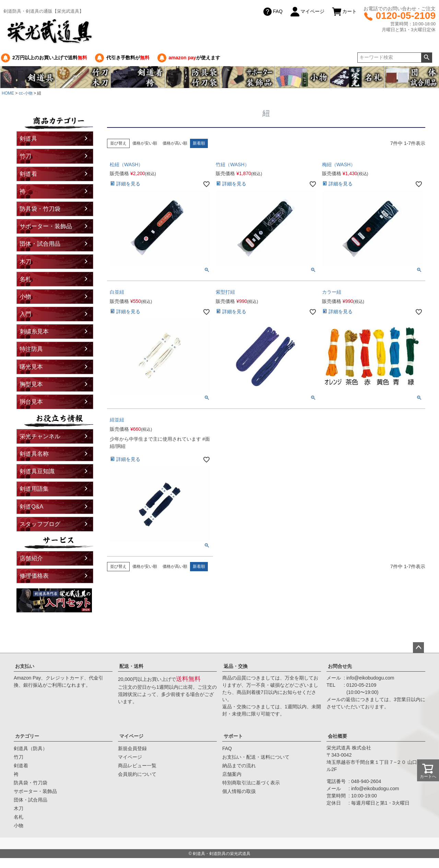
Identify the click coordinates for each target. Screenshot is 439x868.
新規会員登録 (132, 748)
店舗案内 (232, 774)
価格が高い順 (175, 143)
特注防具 (31, 349)
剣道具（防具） (31, 748)
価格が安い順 (145, 143)
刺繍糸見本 (34, 332)
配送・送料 (131, 666)
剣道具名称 (34, 454)
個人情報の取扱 (239, 791)
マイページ (307, 12)
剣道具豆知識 (37, 471)
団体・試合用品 (40, 244)
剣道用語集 (34, 489)
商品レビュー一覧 (137, 766)
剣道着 (28, 174)
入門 (25, 314)
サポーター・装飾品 (46, 226)
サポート (233, 736)
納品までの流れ (239, 766)
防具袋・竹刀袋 (40, 209)
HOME (8, 93)
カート (344, 12)
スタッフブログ (40, 524)
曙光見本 (31, 367)
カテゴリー (27, 736)
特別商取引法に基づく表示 (251, 783)
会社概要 (337, 736)
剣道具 (28, 139)
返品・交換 (236, 666)
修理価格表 (34, 576)
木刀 (25, 262)
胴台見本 (31, 402)
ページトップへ (418, 648)
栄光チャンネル (40, 436)
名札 (25, 279)
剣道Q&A (31, 507)
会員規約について (137, 774)
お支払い (25, 666)
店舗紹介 (31, 558)
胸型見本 (31, 384)
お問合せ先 (340, 666)
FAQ (272, 12)
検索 (426, 58)
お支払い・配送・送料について (256, 757)
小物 (25, 297)
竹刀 (25, 156)
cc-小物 (26, 93)
